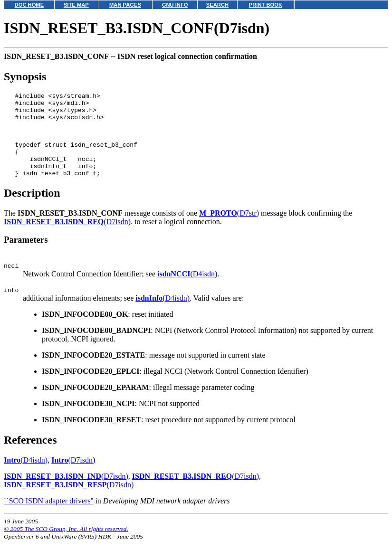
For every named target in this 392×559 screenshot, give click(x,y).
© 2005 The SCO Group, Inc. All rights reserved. (66, 547)
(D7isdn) (67, 237)
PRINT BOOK (266, 5)
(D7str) (229, 229)
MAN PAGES (125, 5)
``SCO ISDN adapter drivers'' (48, 519)
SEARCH (217, 5)
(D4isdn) (187, 291)
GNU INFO (175, 5)
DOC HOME (29, 5)
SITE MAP (76, 5)
